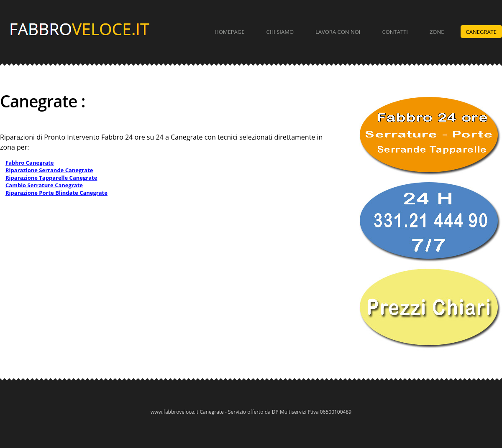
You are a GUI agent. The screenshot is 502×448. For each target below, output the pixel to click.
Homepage (229, 32)
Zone (437, 32)
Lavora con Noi (338, 32)
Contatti (395, 32)
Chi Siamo (280, 32)
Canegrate (482, 32)
